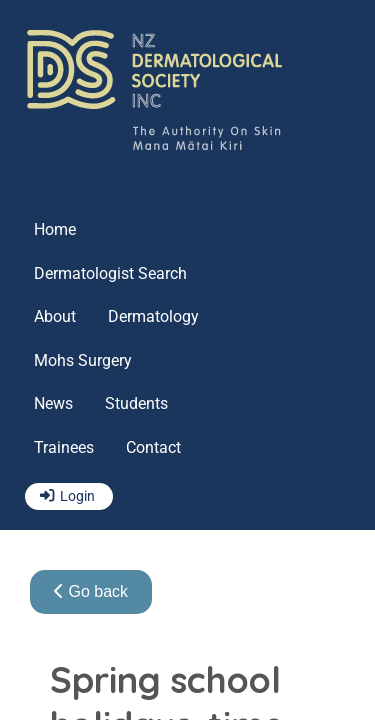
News (53, 403)
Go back (91, 591)
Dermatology (153, 316)
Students (136, 403)
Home (55, 229)
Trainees (64, 447)
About (55, 316)
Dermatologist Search (110, 273)
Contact (153, 447)
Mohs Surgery (83, 360)
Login (77, 496)
